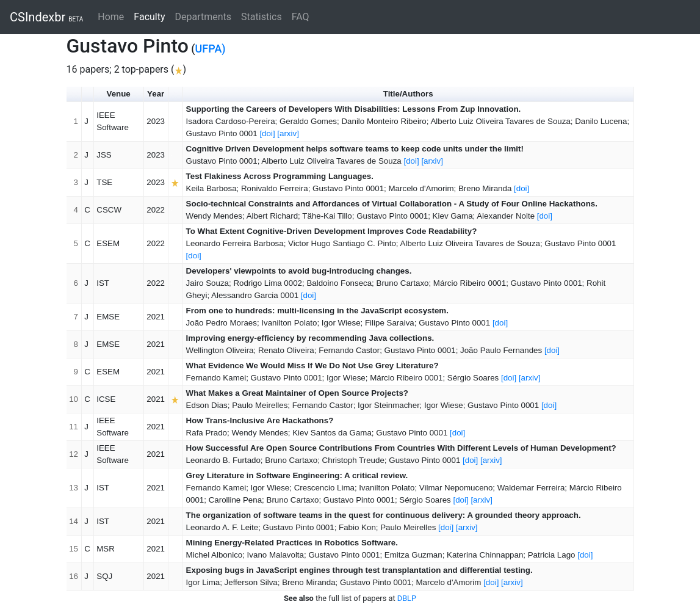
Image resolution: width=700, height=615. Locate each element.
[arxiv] (288, 133)
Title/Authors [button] (408, 94)
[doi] (267, 133)
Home (111, 17)
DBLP (407, 598)
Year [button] (156, 94)
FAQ (301, 17)
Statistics (262, 17)
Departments (204, 17)
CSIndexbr (46, 17)
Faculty (152, 16)
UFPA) (211, 49)
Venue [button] (119, 94)
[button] (88, 94)
